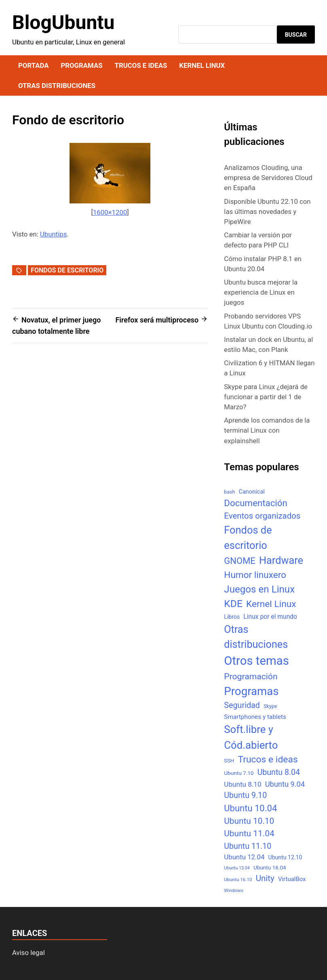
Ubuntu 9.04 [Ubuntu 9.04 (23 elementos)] (285, 784)
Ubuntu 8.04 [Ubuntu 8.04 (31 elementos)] (279, 772)
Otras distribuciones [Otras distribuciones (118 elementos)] (256, 637)
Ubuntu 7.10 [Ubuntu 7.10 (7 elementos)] (239, 773)
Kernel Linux (202, 65)
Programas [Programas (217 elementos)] (251, 691)
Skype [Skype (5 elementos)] (270, 706)
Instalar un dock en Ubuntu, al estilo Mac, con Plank (268, 344)
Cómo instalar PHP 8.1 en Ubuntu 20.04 (263, 264)
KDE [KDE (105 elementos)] (233, 604)
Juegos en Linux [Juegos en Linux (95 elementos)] (259, 589)
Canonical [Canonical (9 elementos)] (251, 492)
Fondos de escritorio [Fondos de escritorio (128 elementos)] (248, 538)
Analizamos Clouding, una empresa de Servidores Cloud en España (268, 178)
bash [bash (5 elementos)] (229, 492)
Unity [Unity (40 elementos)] (265, 878)
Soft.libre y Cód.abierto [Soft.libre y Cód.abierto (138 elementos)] (251, 737)
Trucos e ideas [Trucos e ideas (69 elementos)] (268, 759)
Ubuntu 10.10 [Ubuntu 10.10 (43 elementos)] (249, 821)
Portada (33, 65)
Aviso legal (28, 953)
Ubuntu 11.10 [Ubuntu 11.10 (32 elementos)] (248, 846)
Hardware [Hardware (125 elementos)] (281, 560)
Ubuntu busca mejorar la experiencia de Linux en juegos (261, 292)
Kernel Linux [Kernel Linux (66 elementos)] (271, 604)
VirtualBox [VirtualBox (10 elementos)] (292, 879)
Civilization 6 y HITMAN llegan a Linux (269, 368)
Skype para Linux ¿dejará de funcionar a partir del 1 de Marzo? (266, 397)
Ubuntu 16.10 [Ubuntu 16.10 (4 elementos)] (238, 879)
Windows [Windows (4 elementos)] (233, 890)
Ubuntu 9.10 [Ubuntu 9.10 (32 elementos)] (245, 795)
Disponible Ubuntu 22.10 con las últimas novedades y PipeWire (267, 211)
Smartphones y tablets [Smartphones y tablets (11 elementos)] (255, 717)
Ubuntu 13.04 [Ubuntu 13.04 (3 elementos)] (237, 868)
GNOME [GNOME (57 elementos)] (240, 561)
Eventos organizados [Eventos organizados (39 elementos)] (262, 516)
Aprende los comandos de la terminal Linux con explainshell (267, 430)
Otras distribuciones (57, 86)
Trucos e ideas (141, 65)
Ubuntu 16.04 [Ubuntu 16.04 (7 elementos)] (270, 867)
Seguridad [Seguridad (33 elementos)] (242, 705)
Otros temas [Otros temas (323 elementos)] (256, 661)
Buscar (296, 35)
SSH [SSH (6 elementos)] (229, 761)
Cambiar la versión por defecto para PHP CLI (258, 240)
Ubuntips (53, 234)
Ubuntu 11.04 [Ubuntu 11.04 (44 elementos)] (249, 833)
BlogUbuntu (63, 22)
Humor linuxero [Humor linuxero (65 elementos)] (255, 575)
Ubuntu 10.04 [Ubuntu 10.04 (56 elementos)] (250, 808)
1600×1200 (110, 212)
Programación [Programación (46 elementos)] (251, 676)
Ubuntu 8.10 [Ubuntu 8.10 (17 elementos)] (243, 784)
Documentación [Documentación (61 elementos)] (255, 503)
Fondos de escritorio (67, 270)
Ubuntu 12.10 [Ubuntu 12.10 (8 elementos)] (285, 857)
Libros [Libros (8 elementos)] (232, 617)
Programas (81, 65)
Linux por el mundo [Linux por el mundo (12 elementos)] (270, 617)
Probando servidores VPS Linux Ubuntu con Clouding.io (268, 321)
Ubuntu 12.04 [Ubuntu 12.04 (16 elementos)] (244, 857)
